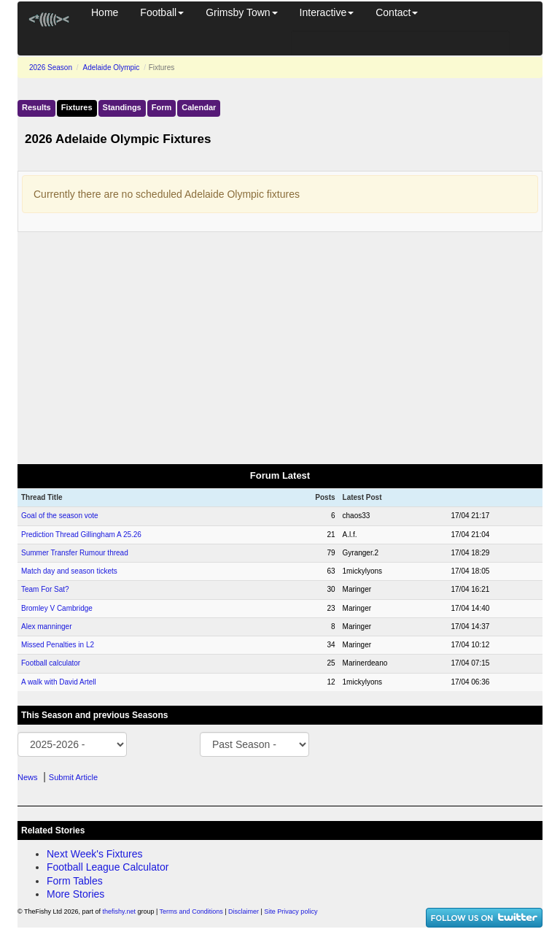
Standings (122, 107)
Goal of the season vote (60, 516)
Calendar (199, 107)
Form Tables (75, 881)
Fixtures (77, 107)
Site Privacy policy (291, 911)
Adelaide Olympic (112, 68)
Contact (397, 12)
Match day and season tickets (69, 571)
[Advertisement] (280, 349)
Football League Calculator (108, 867)
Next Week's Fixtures (95, 854)
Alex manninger (46, 627)
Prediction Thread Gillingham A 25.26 (81, 535)
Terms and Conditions (191, 911)
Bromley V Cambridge (57, 608)
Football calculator (51, 663)
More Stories (75, 894)
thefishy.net (119, 911)
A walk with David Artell (59, 682)
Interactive (327, 12)
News (28, 777)
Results (36, 107)
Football (162, 12)
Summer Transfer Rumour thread (75, 553)
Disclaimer (244, 911)
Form (162, 107)
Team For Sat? (45, 589)
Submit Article (73, 777)
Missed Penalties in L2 (58, 645)
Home (105, 12)
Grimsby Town (241, 12)
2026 (51, 68)
